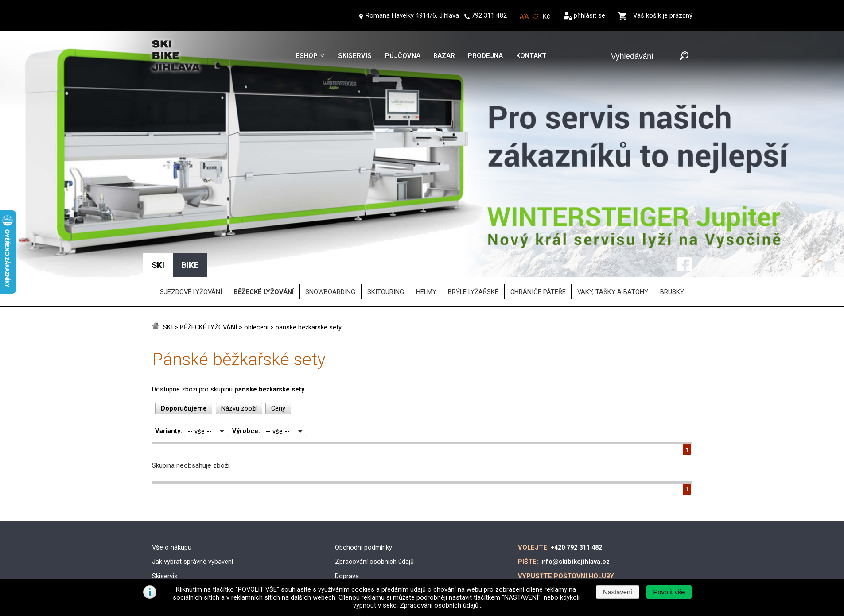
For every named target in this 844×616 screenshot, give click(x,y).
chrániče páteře (538, 232)
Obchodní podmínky (364, 487)
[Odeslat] (684, 56)
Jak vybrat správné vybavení (193, 502)
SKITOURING (386, 232)
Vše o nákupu (172, 487)
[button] (669, 592)
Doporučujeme (184, 349)
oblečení (256, 267)
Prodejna (485, 56)
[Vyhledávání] (644, 56)
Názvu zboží (239, 349)
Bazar (444, 56)
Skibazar (164, 531)
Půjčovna (403, 56)
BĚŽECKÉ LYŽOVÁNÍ (208, 267)
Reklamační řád (357, 545)
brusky (672, 232)
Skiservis (355, 56)
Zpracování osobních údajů (374, 502)
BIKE (190, 205)
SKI (168, 267)
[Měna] (546, 16)
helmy (426, 232)
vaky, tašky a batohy (613, 232)
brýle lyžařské (473, 232)
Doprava (347, 516)
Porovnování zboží (524, 17)
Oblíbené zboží (535, 17)
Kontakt (531, 56)
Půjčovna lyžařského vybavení (195, 545)
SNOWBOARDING (330, 232)
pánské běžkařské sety (309, 267)
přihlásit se (589, 15)
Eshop (307, 56)
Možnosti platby (358, 531)
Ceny (278, 349)
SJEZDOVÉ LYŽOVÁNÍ (191, 232)
